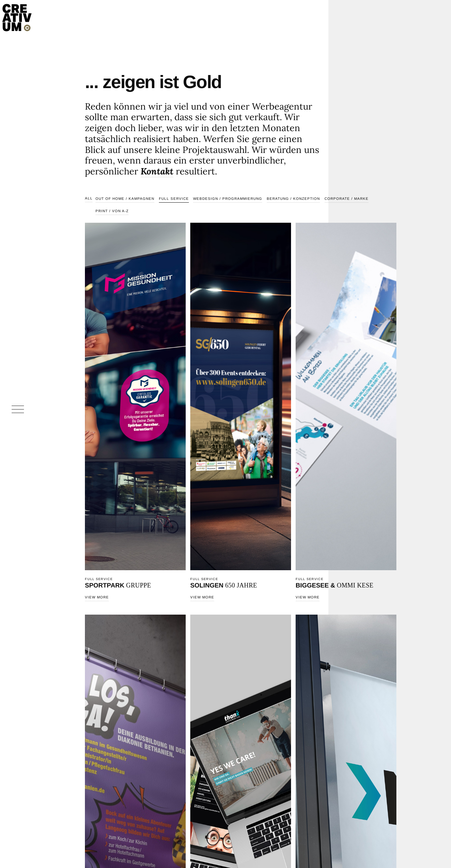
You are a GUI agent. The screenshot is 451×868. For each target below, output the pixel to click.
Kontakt (157, 171)
